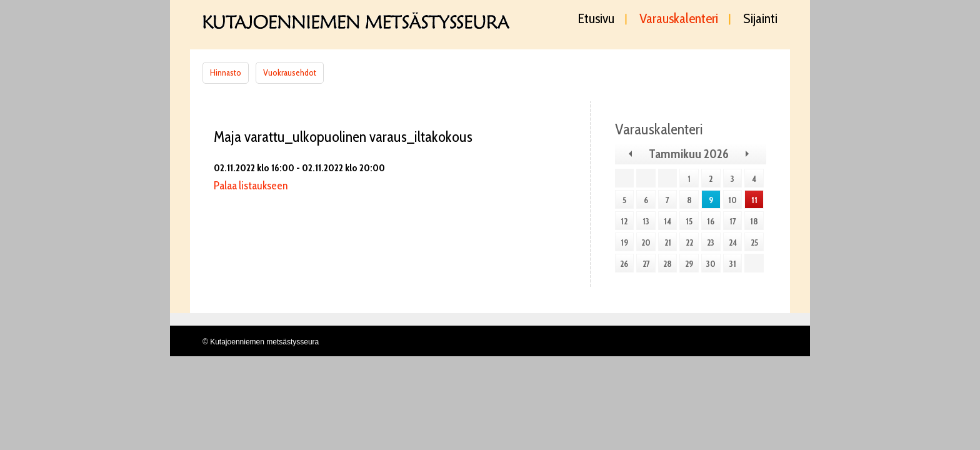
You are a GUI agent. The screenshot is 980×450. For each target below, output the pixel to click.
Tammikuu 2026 (689, 154)
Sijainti (760, 19)
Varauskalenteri (679, 19)
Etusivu (596, 19)
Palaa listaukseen (251, 186)
